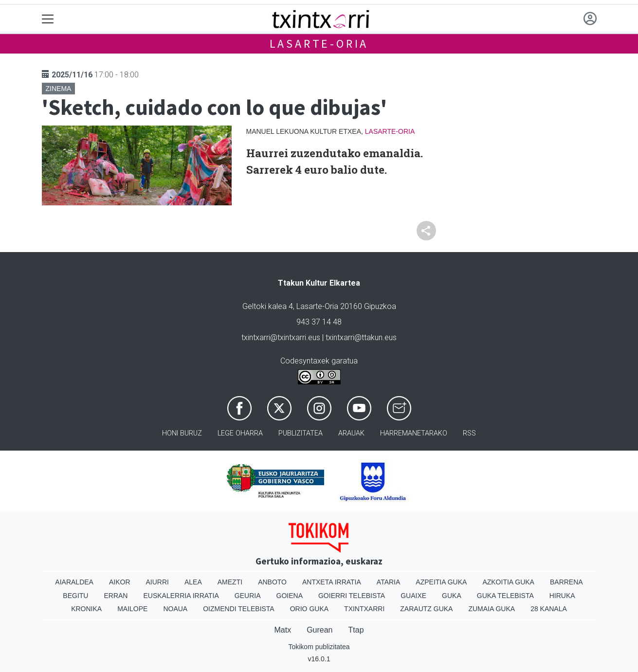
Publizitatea (301, 433)
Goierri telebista (352, 596)
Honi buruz (182, 433)
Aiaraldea (74, 582)
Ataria (389, 582)
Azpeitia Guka (441, 582)
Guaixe (413, 596)
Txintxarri (364, 609)
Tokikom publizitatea (319, 647)
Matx (283, 630)
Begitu (75, 596)
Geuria (248, 596)
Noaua (175, 609)
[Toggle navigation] (48, 19)
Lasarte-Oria (319, 44)
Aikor (120, 582)
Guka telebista (505, 596)
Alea (193, 582)
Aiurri (157, 582)
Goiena (290, 596)
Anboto (272, 582)
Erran (116, 596)
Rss (469, 433)
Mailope (132, 609)
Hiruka (562, 596)
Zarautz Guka (426, 609)
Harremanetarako (414, 433)
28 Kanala (549, 609)
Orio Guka (309, 609)
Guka (452, 596)
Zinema (59, 89)
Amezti (230, 582)
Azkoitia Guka (508, 582)
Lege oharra (240, 433)
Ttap (356, 630)
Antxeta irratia (332, 582)
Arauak (351, 433)
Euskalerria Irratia (181, 596)
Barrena (566, 582)
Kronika (86, 609)
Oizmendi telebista (239, 609)
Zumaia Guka (492, 609)
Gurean (319, 630)
